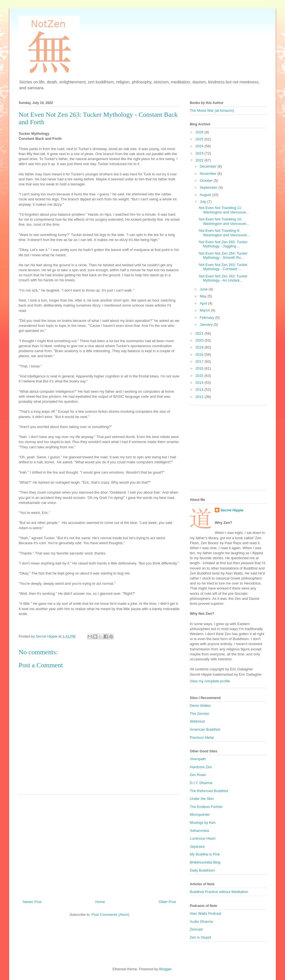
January (207, 324)
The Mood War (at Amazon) (212, 110)
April (204, 303)
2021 (200, 333)
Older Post (167, 902)
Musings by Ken (203, 823)
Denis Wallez (200, 706)
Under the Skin (202, 799)
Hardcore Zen (201, 767)
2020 (200, 340)
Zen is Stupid (200, 937)
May (204, 296)
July (204, 202)
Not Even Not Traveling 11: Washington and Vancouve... (224, 210)
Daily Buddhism (202, 870)
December (209, 166)
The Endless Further (206, 807)
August (206, 195)
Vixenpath (198, 759)
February (208, 318)
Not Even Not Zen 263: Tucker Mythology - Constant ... (223, 267)
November (209, 174)
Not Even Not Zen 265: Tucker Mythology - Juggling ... (223, 244)
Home (100, 902)
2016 (200, 368)
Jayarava (197, 846)
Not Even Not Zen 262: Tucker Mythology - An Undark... (223, 278)
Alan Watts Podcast (206, 913)
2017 (200, 361)
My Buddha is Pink (205, 854)
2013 (200, 390)
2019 (200, 347)
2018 (200, 355)
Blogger (165, 969)
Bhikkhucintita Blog (205, 862)
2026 (200, 132)
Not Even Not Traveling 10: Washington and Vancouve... (224, 221)
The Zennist (199, 714)
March (205, 310)
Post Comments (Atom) (110, 915)
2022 (200, 160)
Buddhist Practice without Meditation (219, 892)
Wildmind (197, 721)
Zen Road (198, 775)
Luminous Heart (203, 838)
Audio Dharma (201, 921)
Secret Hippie (232, 510)
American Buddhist (205, 729)
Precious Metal (202, 738)
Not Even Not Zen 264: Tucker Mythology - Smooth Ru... (223, 256)
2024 (200, 146)
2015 (200, 376)
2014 (200, 383)
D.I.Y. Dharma (201, 783)
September (209, 187)
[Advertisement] (99, 845)
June (204, 289)
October (207, 181)
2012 (200, 397)
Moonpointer (200, 814)
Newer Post (32, 902)
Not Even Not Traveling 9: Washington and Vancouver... (224, 233)
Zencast (196, 929)
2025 (200, 139)
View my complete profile (210, 681)
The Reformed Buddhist (209, 791)
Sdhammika (199, 831)
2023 (200, 153)
